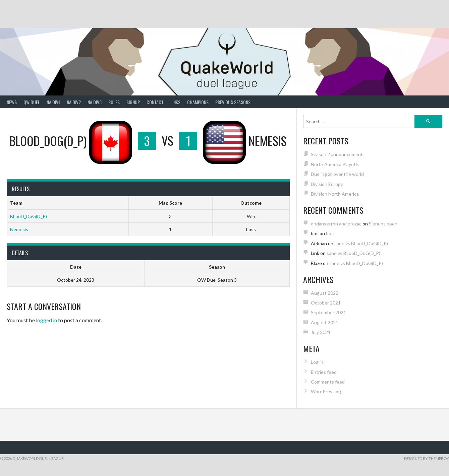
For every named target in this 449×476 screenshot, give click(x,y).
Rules (114, 102)
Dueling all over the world (337, 174)
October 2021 (326, 303)
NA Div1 (53, 102)
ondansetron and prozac (336, 224)
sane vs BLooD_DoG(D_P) (361, 243)
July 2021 (321, 332)
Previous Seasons (233, 102)
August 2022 (325, 293)
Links (175, 102)
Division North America (335, 194)
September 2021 (328, 312)
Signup (133, 102)
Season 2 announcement (337, 154)
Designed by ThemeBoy (427, 458)
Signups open (383, 224)
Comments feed (328, 382)
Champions (198, 102)
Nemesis (19, 229)
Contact (155, 102)
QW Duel (32, 102)
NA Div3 (95, 102)
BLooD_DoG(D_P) (29, 216)
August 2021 (325, 322)
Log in (317, 362)
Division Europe (327, 184)
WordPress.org (327, 391)
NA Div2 (74, 102)
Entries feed (324, 372)
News (12, 102)
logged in (46, 320)
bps (330, 233)
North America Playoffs (335, 164)
